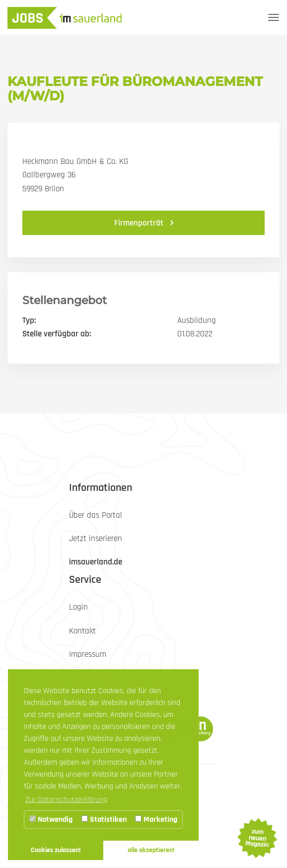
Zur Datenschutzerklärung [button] (66, 800)
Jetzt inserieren (96, 539)
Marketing (156, 820)
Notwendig (51, 820)
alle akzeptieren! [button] (151, 850)
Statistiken (104, 820)
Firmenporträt (140, 223)
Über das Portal (96, 515)
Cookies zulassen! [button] (56, 850)
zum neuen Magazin (257, 838)
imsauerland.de (96, 562)
